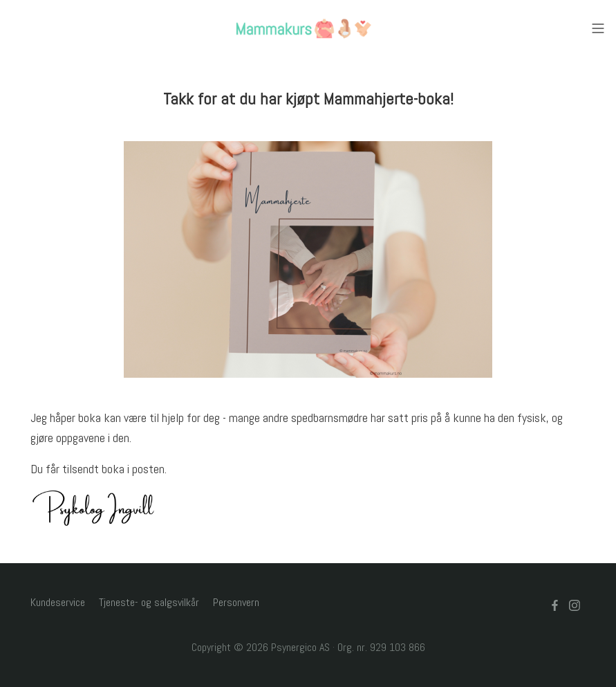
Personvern (236, 602)
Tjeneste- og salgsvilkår (149, 602)
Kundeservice (58, 602)
